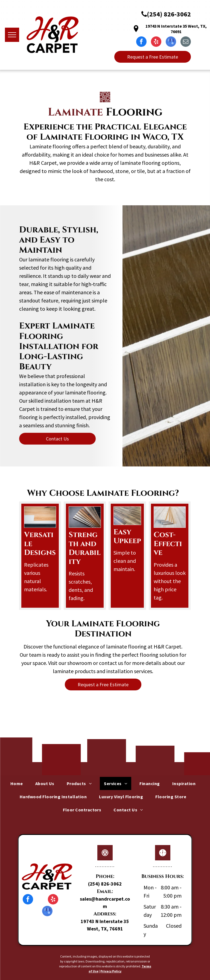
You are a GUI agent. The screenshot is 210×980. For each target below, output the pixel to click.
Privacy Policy (111, 971)
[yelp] (156, 42)
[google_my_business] (171, 42)
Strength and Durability (85, 548)
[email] (186, 42)
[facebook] (141, 42)
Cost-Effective (168, 544)
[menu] (12, 35)
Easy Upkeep (127, 537)
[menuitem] (19, 783)
